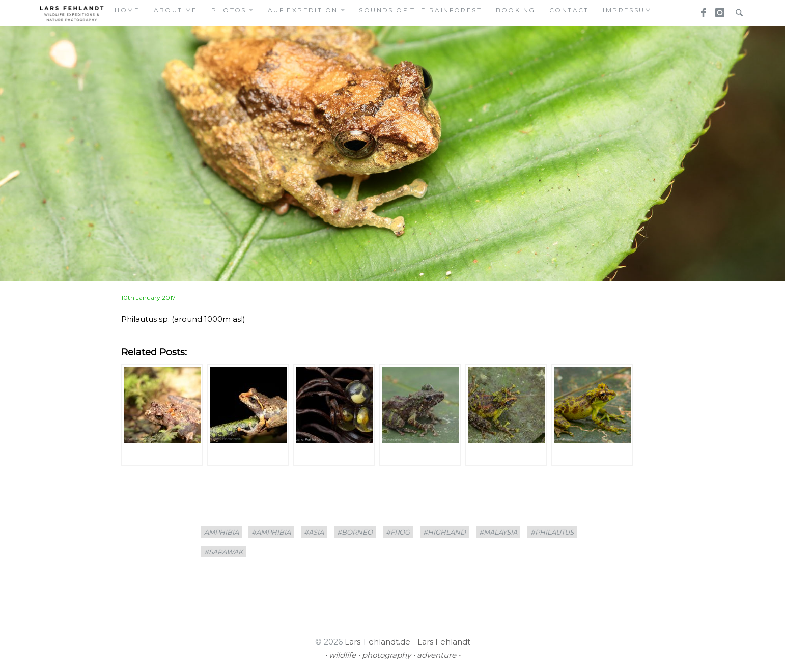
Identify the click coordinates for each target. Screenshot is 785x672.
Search (737, 10)
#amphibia (271, 532)
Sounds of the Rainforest (420, 10)
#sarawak (223, 552)
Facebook (700, 10)
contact (569, 10)
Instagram (718, 10)
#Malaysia (498, 532)
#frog (398, 532)
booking (516, 10)
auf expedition (303, 10)
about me (176, 10)
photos (229, 10)
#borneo (355, 532)
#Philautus (552, 532)
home (127, 10)
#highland (444, 532)
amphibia (221, 532)
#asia (314, 532)
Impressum (627, 10)
